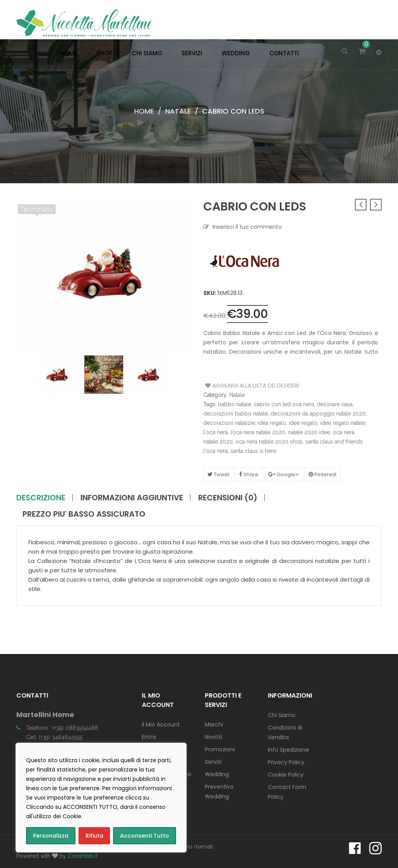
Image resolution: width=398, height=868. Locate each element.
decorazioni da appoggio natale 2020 (318, 414)
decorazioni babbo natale (236, 414)
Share (249, 474)
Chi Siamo (282, 715)
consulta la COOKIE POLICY (121, 816)
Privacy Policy (286, 762)
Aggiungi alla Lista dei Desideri (235, 386)
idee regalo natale (343, 423)
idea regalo (272, 423)
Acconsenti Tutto (145, 836)
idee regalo (303, 423)
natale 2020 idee (309, 432)
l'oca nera (216, 432)
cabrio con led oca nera (284, 404)
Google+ (284, 474)
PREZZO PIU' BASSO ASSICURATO (84, 514)
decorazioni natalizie (229, 423)
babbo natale (235, 404)
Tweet (218, 474)
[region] (101, 798)
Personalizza (51, 836)
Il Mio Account (161, 724)
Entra (149, 737)
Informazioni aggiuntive (132, 498)
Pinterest (323, 474)
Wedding (217, 774)
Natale (178, 111)
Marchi (214, 724)
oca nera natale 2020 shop (269, 442)
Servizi (213, 762)
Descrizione (41, 498)
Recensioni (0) (228, 498)
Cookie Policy (286, 775)
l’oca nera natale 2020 (258, 432)
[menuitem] (67, 53)
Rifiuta (94, 836)
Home (144, 111)
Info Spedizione (288, 750)
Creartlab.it (83, 856)
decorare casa (335, 404)
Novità (213, 737)
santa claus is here (253, 451)
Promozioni (220, 749)
